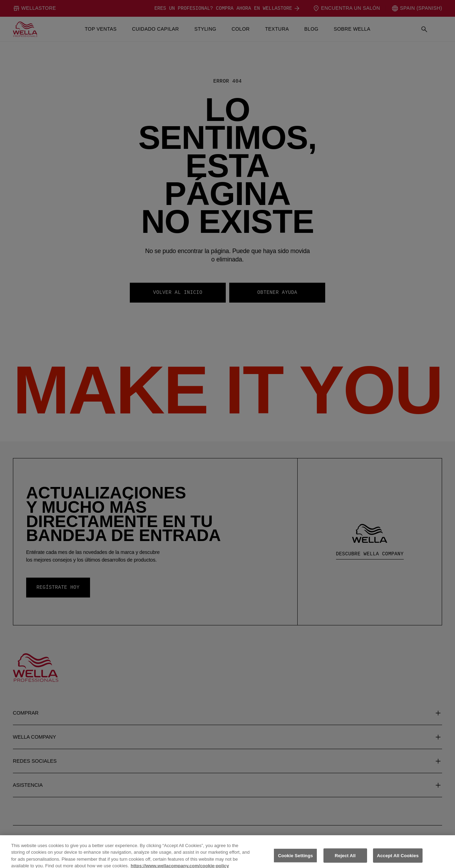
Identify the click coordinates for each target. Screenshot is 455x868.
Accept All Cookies (398, 860)
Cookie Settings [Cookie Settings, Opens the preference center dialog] (296, 860)
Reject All (345, 860)
